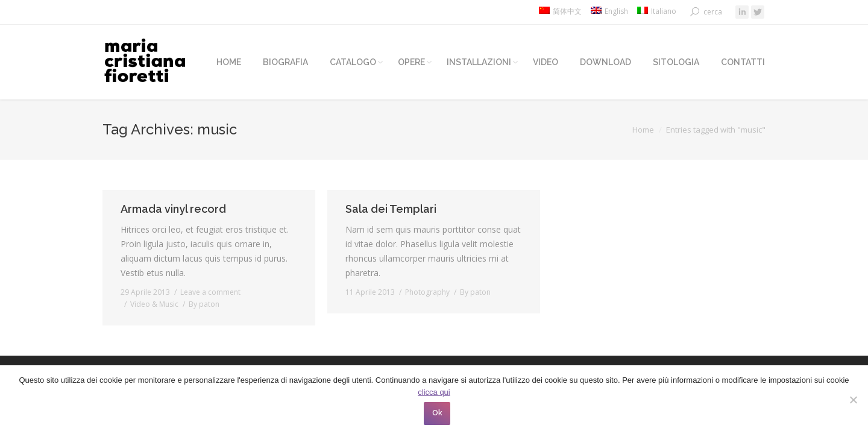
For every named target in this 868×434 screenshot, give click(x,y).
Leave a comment (210, 292)
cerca (713, 12)
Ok (437, 413)
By (204, 304)
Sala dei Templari (391, 209)
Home (643, 130)
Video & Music (154, 304)
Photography (427, 292)
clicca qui (434, 392)
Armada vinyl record (173, 209)
